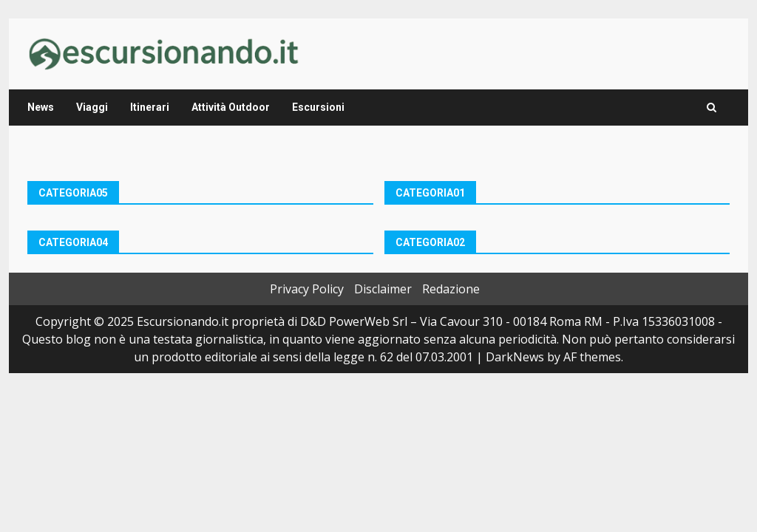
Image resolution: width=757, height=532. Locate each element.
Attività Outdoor (231, 107)
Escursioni (318, 107)
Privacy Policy (307, 289)
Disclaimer (383, 289)
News (41, 107)
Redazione (451, 289)
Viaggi (92, 107)
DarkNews (515, 357)
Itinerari (150, 107)
